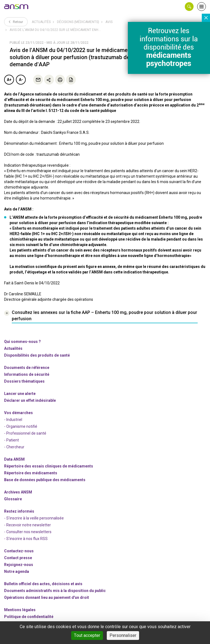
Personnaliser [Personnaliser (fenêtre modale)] (123, 635)
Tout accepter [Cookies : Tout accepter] (87, 635)
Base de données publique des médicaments (45, 480)
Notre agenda (17, 571)
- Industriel (13, 420)
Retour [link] (16, 22)
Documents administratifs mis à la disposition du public (55, 591)
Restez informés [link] (19, 511)
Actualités (41, 22)
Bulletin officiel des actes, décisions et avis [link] (43, 584)
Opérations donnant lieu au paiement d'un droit (47, 597)
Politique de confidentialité (29, 617)
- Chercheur (14, 447)
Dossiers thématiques (24, 381)
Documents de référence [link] (27, 368)
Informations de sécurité (27, 374)
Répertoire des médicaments (31, 473)
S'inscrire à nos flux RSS (27, 539)
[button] (189, 7)
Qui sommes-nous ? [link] (22, 342)
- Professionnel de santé (25, 433)
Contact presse (18, 558)
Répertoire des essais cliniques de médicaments (49, 466)
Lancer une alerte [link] (20, 394)
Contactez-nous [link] (19, 551)
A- (21, 80)
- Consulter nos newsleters (28, 532)
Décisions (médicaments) (78, 22)
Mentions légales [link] (20, 610)
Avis (109, 22)
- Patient (11, 440)
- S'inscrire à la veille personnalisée (34, 518)
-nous (19, 565)
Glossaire (13, 499)
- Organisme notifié (21, 426)
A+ (9, 80)
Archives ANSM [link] (18, 492)
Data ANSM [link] (14, 459)
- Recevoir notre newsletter (28, 525)
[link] (16, 7)
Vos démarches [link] (18, 413)
